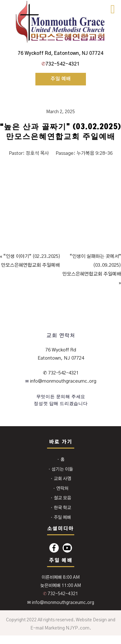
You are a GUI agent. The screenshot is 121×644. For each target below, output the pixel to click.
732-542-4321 (61, 64)
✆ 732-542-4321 (61, 373)
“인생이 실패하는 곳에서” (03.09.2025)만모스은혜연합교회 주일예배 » (92, 270)
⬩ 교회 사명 (61, 479)
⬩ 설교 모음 (61, 498)
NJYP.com (78, 628)
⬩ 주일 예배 (61, 518)
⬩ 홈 (61, 460)
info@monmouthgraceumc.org (63, 381)
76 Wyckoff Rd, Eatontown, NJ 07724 (61, 53)
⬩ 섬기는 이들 (61, 469)
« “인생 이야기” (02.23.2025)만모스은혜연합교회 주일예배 (30, 261)
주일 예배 (61, 79)
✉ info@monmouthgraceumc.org (61, 603)
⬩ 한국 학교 (61, 508)
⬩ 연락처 (61, 489)
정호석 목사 (37, 153)
